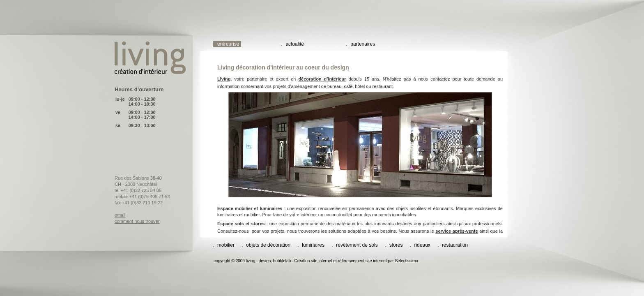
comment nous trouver (137, 221)
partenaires (363, 44)
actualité (295, 44)
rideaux (422, 245)
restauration (455, 245)
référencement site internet (362, 261)
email (120, 215)
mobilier (226, 245)
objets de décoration (268, 245)
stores (396, 245)
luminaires (314, 245)
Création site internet (313, 261)
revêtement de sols (357, 245)
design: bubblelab (275, 261)
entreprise (228, 44)
